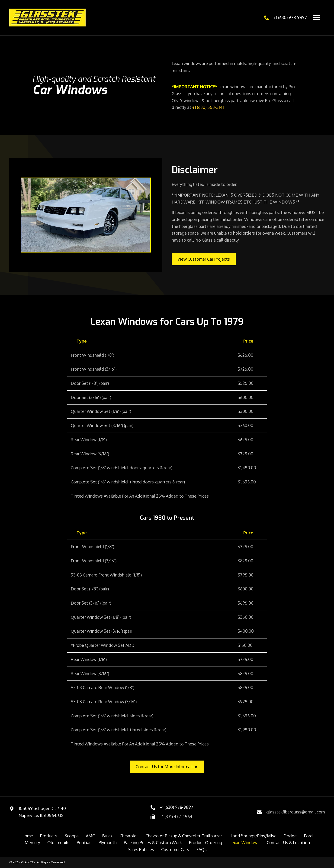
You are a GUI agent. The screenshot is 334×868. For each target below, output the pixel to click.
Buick (107, 836)
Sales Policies (141, 849)
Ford (308, 836)
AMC (90, 836)
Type (82, 341)
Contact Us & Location (288, 842)
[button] (204, 259)
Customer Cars (175, 849)
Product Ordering (206, 842)
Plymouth (108, 842)
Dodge (290, 836)
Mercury (32, 842)
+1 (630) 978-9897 (290, 17)
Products (49, 836)
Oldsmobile (58, 842)
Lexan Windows (244, 842)
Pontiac (84, 842)
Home (27, 836)
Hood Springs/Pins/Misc (253, 836)
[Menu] (316, 18)
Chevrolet (129, 836)
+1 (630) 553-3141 (208, 107)
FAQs (201, 849)
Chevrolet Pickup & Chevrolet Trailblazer (184, 836)
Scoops (72, 836)
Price (248, 341)
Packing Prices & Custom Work (153, 842)
